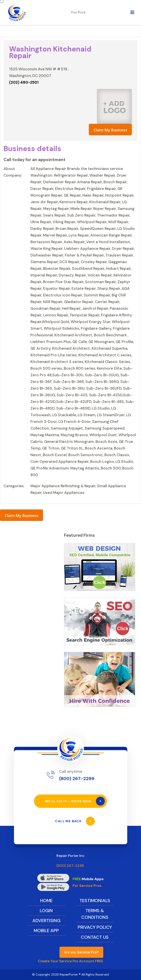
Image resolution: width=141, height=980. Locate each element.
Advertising (46, 921)
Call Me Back (75, 821)
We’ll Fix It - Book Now (75, 801)
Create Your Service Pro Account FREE (71, 961)
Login (46, 911)
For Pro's (78, 12)
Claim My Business (110, 130)
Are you (81, 952)
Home (46, 901)
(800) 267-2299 (77, 779)
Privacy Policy (95, 927)
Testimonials (95, 901)
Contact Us (95, 937)
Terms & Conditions (95, 914)
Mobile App (46, 931)
